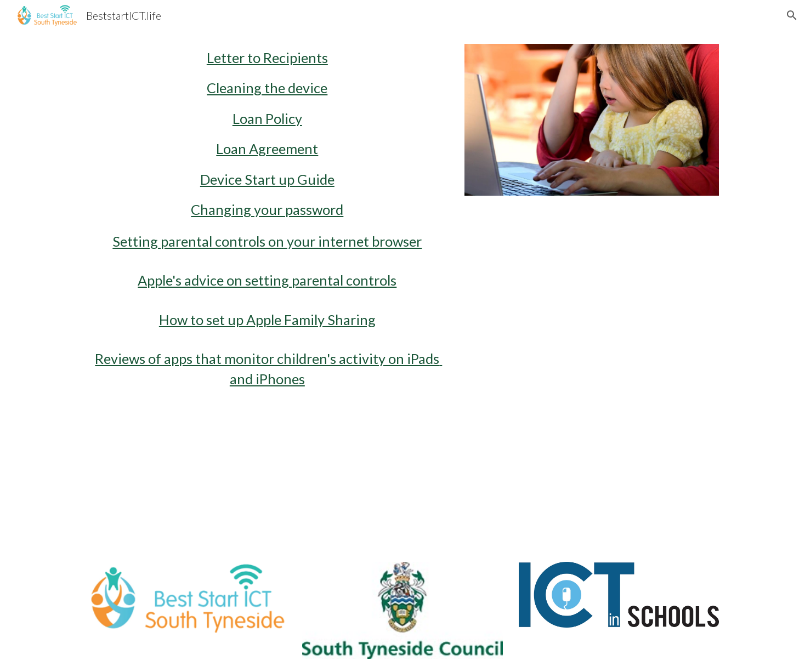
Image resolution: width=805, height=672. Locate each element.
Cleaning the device (267, 88)
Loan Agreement (267, 149)
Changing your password (267, 209)
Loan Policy (267, 118)
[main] (267, 290)
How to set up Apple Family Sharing (267, 320)
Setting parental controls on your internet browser (267, 241)
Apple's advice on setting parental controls (267, 280)
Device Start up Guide (267, 179)
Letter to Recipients (267, 58)
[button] (792, 15)
